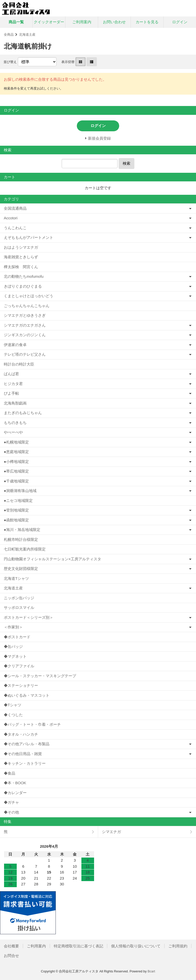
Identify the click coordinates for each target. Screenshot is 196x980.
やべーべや (13, 432)
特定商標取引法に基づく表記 (78, 946)
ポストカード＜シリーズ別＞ (29, 617)
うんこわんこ (15, 228)
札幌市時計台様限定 (21, 539)
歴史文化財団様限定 (21, 569)
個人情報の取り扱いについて (136, 946)
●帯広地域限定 (16, 471)
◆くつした (13, 715)
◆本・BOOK (15, 783)
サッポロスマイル (19, 608)
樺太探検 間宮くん (21, 267)
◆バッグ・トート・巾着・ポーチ (32, 724)
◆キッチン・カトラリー (25, 763)
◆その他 (11, 812)
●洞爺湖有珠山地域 (20, 491)
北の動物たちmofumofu (24, 276)
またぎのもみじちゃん (23, 413)
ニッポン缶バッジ (19, 598)
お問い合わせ (114, 22)
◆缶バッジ (13, 646)
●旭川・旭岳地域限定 (22, 530)
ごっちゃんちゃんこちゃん (27, 306)
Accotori (11, 218)
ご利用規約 (178, 946)
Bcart (151, 971)
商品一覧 (16, 22)
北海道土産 (27, 35)
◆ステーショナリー (21, 685)
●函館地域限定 (16, 520)
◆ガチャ (11, 802)
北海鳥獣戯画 (15, 403)
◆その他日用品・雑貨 (23, 754)
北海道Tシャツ (16, 578)
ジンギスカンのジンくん (25, 335)
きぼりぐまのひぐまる (23, 286)
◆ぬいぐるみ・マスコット (27, 695)
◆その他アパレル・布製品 (27, 744)
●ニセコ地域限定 (18, 500)
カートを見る (147, 22)
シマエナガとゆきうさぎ (25, 315)
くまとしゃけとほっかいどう (29, 296)
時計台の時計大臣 (19, 364)
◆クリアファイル (19, 666)
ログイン (180, 22)
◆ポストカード (17, 637)
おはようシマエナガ (21, 247)
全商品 (9, 35)
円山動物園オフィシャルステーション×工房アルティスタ (52, 559)
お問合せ (11, 956)
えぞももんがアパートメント (29, 237)
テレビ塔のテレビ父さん (25, 354)
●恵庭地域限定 (16, 452)
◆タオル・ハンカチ (21, 734)
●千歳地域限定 (16, 481)
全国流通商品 (15, 208)
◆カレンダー (15, 793)
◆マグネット (15, 656)
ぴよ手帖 (11, 393)
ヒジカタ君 (13, 384)
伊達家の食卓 (15, 345)
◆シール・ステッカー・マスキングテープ (40, 676)
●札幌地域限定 (16, 442)
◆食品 (10, 773)
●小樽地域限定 (16, 462)
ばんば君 (11, 374)
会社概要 (11, 946)
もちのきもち (15, 423)
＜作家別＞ (13, 627)
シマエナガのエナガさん (25, 325)
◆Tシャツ (13, 705)
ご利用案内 (82, 22)
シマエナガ (111, 832)
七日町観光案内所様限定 (25, 549)
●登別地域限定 (16, 510)
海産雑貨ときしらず (21, 257)
